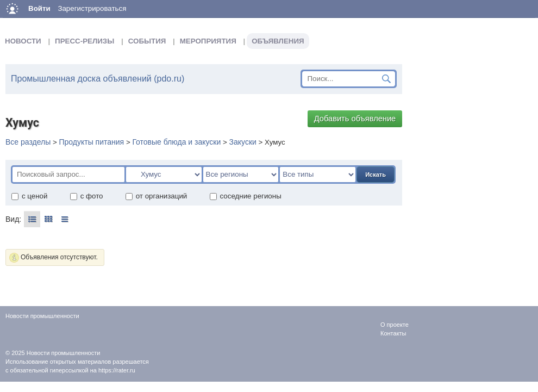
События (147, 41)
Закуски (243, 142)
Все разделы (28, 142)
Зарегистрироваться (92, 8)
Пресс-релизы (85, 41)
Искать (376, 175)
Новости (23, 41)
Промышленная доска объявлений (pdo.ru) (98, 79)
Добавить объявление (355, 119)
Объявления (278, 41)
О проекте (395, 325)
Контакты (393, 333)
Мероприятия (208, 41)
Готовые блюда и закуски (176, 142)
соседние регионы (245, 196)
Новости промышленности (64, 353)
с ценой (29, 196)
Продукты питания (91, 142)
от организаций (156, 196)
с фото (86, 196)
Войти (39, 8)
